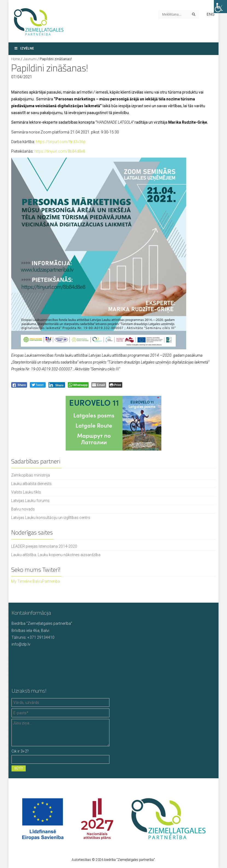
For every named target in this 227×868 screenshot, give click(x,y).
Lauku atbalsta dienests (31, 484)
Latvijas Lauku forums (30, 501)
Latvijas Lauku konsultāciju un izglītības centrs (51, 518)
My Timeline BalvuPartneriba (36, 581)
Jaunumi (30, 59)
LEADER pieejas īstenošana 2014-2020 (44, 546)
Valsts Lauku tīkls (26, 492)
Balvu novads (23, 509)
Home (16, 59)
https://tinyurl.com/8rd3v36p (61, 142)
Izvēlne (24, 48)
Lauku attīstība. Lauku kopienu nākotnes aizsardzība (56, 555)
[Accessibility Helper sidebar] (220, 7)
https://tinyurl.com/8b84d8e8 (60, 151)
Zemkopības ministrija (30, 475)
